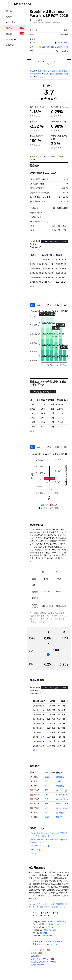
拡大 (32, 286)
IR (50, 846)
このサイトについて (46, 904)
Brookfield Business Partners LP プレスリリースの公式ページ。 (48, 834)
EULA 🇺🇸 (35, 956)
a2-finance (47, 936)
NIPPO (59, 817)
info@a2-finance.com (52, 941)
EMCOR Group (63, 804)
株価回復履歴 (56, 74)
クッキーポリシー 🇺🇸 (40, 950)
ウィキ (34, 853)
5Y (32, 305)
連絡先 (55, 907)
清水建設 (60, 813)
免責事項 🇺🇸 (36, 953)
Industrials (63, 42)
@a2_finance (50, 930)
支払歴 (33, 71)
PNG (57, 305)
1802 (47, 781)
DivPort (47, 550)
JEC (46, 790)
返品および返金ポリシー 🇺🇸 (43, 962)
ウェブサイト (38, 846)
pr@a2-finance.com (48, 944)
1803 (47, 813)
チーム (35, 907)
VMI (46, 808)
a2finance (51, 927)
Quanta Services (64, 799)
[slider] (48, 655)
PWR (46, 799)
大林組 (59, 781)
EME (46, 804)
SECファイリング (39, 850)
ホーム (32, 20)
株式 (40, 20)
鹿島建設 (60, 777)
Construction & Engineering (55, 47)
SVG (49, 305)
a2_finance (42, 933)
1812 (47, 777)
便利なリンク (42, 76)
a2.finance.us (53, 924)
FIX (46, 795)
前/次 (46, 74)
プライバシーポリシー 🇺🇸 (42, 959)
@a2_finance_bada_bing (54, 921)
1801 (47, 786)
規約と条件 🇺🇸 (37, 964)
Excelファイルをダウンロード (54, 241)
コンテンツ (45, 907)
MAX (39, 305)
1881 (47, 817)
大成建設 (60, 786)
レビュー (63, 907)
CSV (65, 305)
